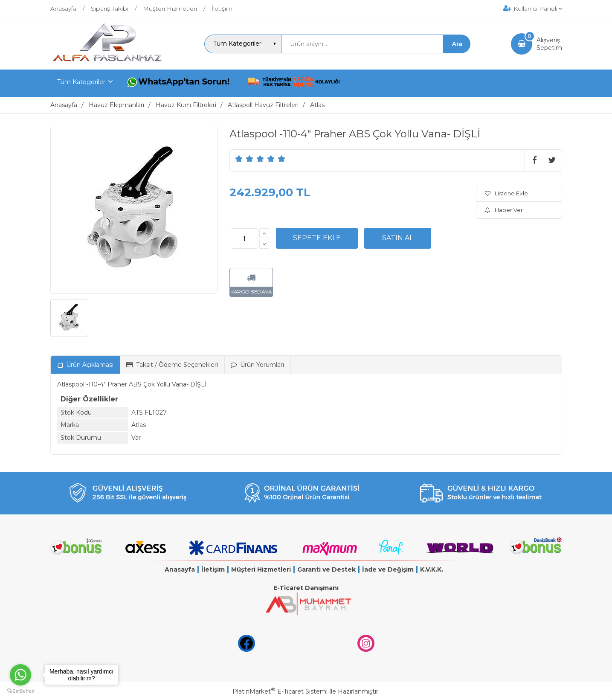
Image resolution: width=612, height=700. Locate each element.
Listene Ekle (506, 193)
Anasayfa (180, 569)
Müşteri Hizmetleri (261, 569)
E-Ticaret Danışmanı (306, 588)
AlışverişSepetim (549, 44)
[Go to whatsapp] (20, 675)
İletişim (213, 569)
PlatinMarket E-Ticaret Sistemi (280, 691)
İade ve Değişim (388, 569)
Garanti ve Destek (326, 569)
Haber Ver (504, 210)
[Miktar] (244, 238)
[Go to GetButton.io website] (20, 691)
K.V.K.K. (432, 569)
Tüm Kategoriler (81, 82)
